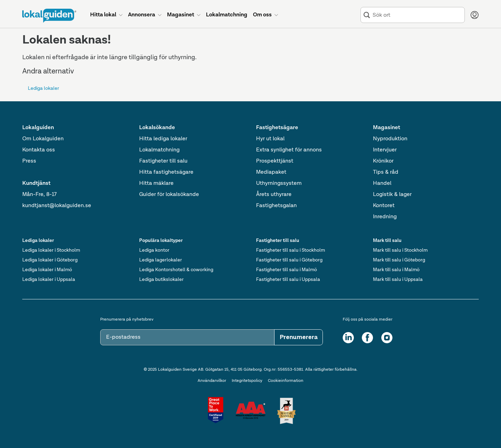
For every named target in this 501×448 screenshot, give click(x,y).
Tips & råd (386, 172)
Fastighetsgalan (276, 206)
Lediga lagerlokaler (161, 260)
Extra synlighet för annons (289, 150)
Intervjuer (385, 150)
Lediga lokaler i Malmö (47, 270)
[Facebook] (367, 338)
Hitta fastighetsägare (166, 172)
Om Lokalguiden (43, 139)
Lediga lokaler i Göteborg (50, 260)
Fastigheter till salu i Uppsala (288, 280)
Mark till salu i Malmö (396, 270)
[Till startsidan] (49, 16)
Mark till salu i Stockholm (400, 250)
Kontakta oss (39, 150)
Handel (382, 183)
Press (29, 161)
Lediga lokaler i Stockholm (51, 250)
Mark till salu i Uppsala (398, 280)
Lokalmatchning (159, 150)
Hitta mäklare (156, 183)
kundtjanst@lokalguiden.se (57, 206)
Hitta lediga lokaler (163, 139)
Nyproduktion (390, 139)
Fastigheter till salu (163, 161)
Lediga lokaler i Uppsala (49, 280)
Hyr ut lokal (270, 139)
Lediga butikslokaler (161, 280)
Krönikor (383, 161)
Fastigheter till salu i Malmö (287, 270)
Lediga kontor (154, 250)
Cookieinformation (286, 381)
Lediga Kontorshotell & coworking (176, 270)
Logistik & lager (392, 195)
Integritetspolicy (247, 381)
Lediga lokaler (43, 88)
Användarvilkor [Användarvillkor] (212, 381)
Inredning (385, 217)
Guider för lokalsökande (169, 195)
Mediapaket (271, 172)
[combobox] (417, 15)
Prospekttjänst (275, 161)
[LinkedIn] (348, 338)
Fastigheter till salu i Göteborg (289, 260)
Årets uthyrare (274, 195)
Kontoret (384, 206)
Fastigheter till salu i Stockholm (291, 250)
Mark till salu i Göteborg (399, 260)
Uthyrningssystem (279, 183)
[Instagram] (387, 338)
